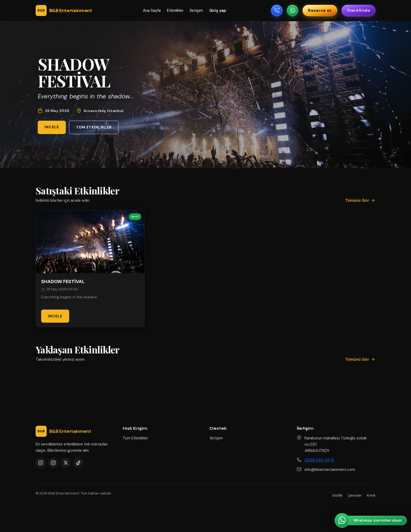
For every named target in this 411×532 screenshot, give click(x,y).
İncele (52, 127)
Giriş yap (218, 10)
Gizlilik (337, 495)
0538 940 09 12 (319, 460)
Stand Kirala (358, 10)
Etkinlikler (175, 10)
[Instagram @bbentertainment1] (41, 463)
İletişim (196, 10)
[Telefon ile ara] (277, 10)
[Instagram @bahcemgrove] (53, 463)
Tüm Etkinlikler (94, 127)
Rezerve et (320, 10)
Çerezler (355, 495)
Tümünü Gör (360, 200)
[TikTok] (78, 463)
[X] (66, 463)
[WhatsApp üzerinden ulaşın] (371, 520)
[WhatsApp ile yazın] (293, 10)
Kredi (371, 495)
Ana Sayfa (152, 10)
